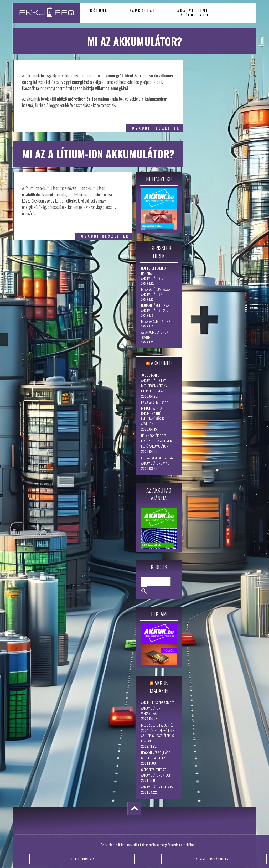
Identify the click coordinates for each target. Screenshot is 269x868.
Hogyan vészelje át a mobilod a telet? (156, 755)
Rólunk (99, 10)
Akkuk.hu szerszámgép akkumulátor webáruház (158, 708)
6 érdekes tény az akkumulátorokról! (156, 772)
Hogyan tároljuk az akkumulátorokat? (155, 308)
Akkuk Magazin (159, 687)
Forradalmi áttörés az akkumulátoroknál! (157, 461)
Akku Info (161, 363)
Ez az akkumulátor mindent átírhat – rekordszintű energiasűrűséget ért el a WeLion (158, 413)
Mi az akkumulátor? (156, 321)
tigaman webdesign (111, 836)
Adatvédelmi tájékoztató (193, 13)
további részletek (154, 128)
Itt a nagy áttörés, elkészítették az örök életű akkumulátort (156, 441)
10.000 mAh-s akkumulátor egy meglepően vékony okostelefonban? (154, 383)
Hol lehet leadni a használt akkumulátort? (154, 273)
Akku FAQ (64, 836)
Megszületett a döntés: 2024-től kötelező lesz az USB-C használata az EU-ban (158, 733)
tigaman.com (160, 836)
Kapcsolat (143, 10)
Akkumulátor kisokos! (157, 787)
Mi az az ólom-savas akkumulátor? (156, 292)
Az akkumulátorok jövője (155, 335)
